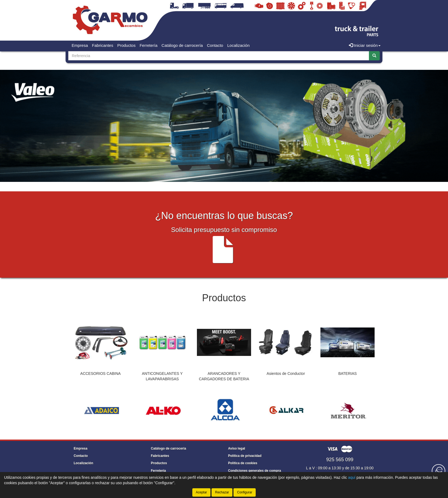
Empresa (80, 45)
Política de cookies (243, 463)
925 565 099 (340, 460)
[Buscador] (219, 56)
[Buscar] (374, 56)
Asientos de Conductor (286, 373)
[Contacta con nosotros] (439, 471)
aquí (352, 477)
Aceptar (201, 492)
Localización (238, 45)
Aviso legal (237, 448)
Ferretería (148, 45)
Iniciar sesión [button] (365, 45)
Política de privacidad (245, 456)
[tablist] (224, 350)
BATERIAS (348, 373)
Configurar (245, 492)
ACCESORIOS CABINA (100, 373)
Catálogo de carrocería (182, 45)
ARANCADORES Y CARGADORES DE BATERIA (224, 376)
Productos (126, 45)
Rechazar (222, 492)
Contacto (215, 45)
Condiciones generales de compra (254, 471)
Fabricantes (103, 45)
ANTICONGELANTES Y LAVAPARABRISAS (162, 376)
